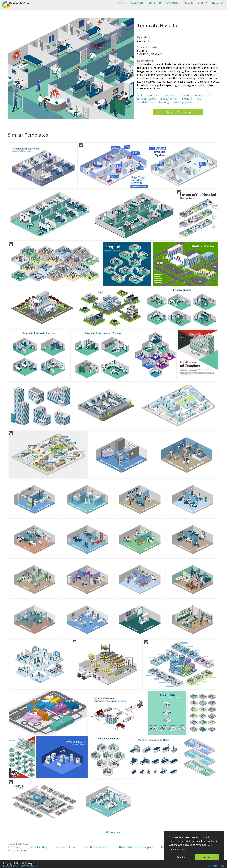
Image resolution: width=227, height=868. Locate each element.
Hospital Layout (17, 851)
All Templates (113, 832)
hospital (185, 95)
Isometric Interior (65, 847)
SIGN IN (203, 3)
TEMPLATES (154, 3)
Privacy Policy (10, 866)
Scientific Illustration (96, 847)
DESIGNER (137, 3)
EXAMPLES (173, 3)
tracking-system (183, 102)
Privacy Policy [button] (177, 849)
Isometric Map (38, 847)
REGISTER (218, 3)
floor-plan (153, 95)
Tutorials (212, 866)
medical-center (169, 99)
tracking (164, 102)
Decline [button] (181, 857)
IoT (209, 95)
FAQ (222, 866)
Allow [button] (207, 857)
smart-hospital (146, 102)
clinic (140, 95)
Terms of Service (28, 866)
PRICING (189, 3)
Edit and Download (178, 112)
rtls (199, 99)
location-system (147, 99)
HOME (122, 3)
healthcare (170, 95)
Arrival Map (15, 847)
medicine (187, 99)
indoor (198, 95)
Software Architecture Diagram (135, 847)
